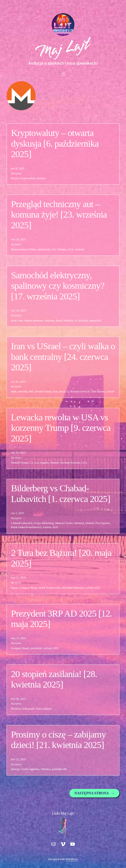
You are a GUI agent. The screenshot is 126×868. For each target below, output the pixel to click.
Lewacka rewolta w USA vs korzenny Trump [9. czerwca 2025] (61, 428)
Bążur (14, 588)
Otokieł (90, 523)
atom (14, 320)
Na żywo (16, 173)
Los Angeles (42, 463)
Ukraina (62, 249)
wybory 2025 (50, 527)
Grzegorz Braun (28, 588)
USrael (110, 391)
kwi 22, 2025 (18, 759)
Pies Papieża (102, 523)
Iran (55, 391)
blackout (16, 709)
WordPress (72, 859)
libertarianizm (19, 249)
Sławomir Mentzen (73, 588)
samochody (44, 249)
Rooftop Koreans (70, 463)
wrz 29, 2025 (18, 239)
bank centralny (19, 391)
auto (21, 320)
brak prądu (28, 709)
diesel (59, 320)
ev (76, 320)
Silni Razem (98, 391)
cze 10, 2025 (18, 453)
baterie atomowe (34, 320)
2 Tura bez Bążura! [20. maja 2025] (61, 558)
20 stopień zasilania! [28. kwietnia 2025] (54, 679)
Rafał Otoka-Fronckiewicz (26, 527)
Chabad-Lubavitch (22, 523)
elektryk (68, 320)
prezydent (36, 648)
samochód (95, 320)
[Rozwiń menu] (63, 74)
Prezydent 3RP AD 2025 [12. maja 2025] (61, 619)
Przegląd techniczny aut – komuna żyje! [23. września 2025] (59, 215)
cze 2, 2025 (18, 513)
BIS (31, 391)
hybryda (83, 320)
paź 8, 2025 (18, 168)
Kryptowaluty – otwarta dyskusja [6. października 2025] (55, 143)
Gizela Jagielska (30, 769)
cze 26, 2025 (18, 382)
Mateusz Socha (64, 523)
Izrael (62, 391)
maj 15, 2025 (18, 638)
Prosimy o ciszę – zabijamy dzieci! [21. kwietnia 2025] (58, 740)
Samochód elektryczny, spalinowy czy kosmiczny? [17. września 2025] (58, 286)
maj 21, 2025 (18, 578)
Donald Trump (43, 391)
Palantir (54, 463)
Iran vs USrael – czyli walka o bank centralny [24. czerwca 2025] (63, 357)
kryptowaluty (28, 178)
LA (31, 463)
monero (41, 178)
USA (71, 249)
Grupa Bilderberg (44, 523)
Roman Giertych (80, 391)
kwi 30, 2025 (18, 699)
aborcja (15, 769)
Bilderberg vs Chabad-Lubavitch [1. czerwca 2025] (60, 493)
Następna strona (94, 793)
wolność (80, 249)
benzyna (50, 320)
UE (54, 249)
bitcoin (15, 178)
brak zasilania (44, 709)
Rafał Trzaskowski (50, 588)
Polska (32, 249)
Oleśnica (46, 769)
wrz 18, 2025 (18, 310)
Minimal (79, 523)
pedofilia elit (59, 769)
